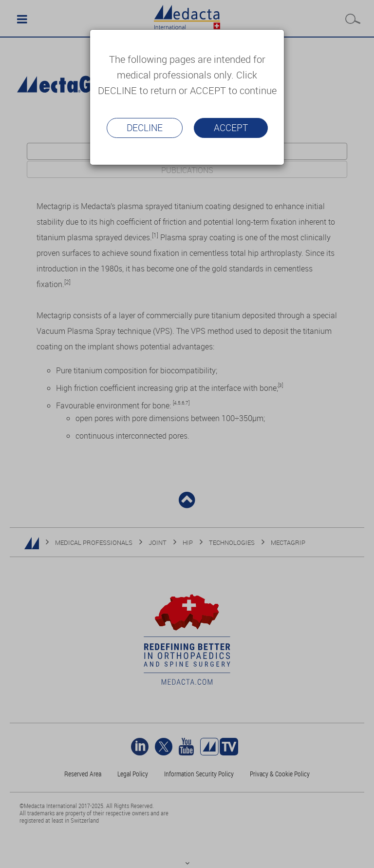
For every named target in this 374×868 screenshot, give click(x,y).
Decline (145, 128)
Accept (231, 128)
